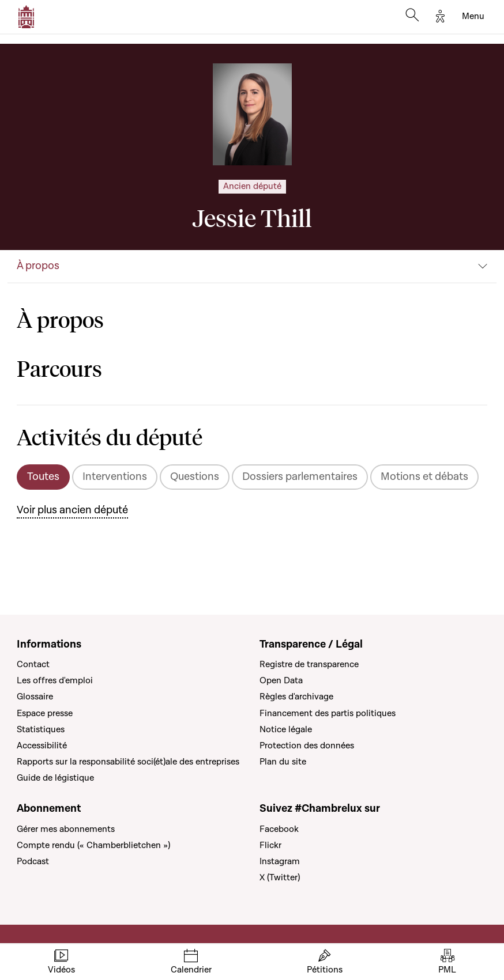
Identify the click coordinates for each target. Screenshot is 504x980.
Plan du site (283, 762)
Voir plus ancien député (72, 510)
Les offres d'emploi (55, 680)
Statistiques (41, 729)
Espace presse (45, 713)
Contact (33, 664)
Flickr (270, 845)
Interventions (115, 477)
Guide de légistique (55, 778)
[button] (252, 267)
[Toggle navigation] (473, 17)
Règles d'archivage (296, 697)
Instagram (280, 861)
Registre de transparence (309, 664)
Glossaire (35, 697)
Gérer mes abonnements (66, 829)
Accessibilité (42, 746)
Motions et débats (424, 477)
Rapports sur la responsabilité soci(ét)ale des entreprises (128, 762)
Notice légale (286, 729)
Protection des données (307, 746)
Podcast (33, 861)
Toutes (43, 477)
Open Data (281, 680)
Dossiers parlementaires (300, 477)
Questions (195, 477)
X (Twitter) (280, 877)
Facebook (279, 829)
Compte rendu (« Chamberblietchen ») (93, 845)
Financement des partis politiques (328, 713)
